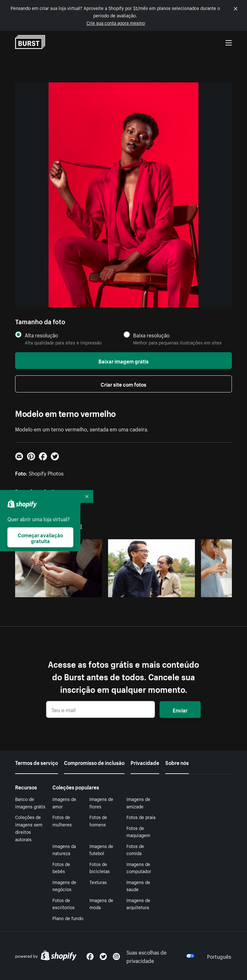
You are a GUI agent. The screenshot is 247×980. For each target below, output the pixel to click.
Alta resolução (41, 335)
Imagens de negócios (64, 886)
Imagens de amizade (138, 802)
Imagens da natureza (64, 849)
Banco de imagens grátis (30, 802)
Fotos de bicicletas (100, 867)
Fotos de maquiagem (138, 831)
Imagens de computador (139, 867)
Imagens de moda (101, 904)
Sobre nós (177, 762)
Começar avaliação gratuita (40, 537)
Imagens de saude (138, 886)
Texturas (98, 882)
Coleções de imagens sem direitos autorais (29, 828)
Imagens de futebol (101, 849)
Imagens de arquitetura (138, 904)
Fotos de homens (98, 820)
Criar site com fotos (123, 384)
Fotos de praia (141, 817)
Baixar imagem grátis (123, 361)
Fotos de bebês (61, 867)
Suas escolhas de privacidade (160, 956)
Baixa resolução (151, 335)
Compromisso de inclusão (94, 762)
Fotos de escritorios (64, 904)
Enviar (180, 710)
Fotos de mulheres (62, 820)
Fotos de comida (135, 849)
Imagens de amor (64, 802)
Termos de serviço (37, 762)
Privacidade (145, 762)
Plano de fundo (68, 918)
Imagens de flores (101, 802)
